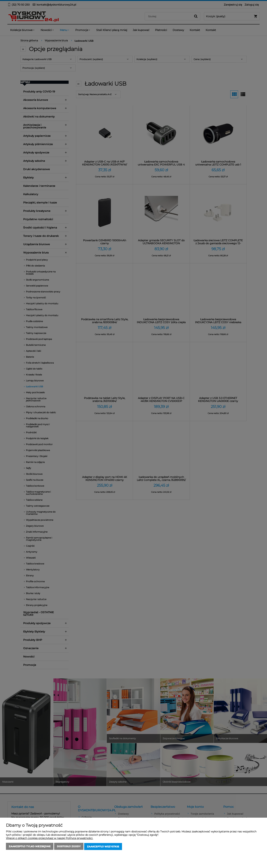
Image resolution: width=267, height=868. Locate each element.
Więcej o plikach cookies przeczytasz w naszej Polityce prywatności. (50, 839)
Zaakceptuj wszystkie (103, 847)
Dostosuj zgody (69, 847)
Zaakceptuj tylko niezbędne (30, 847)
